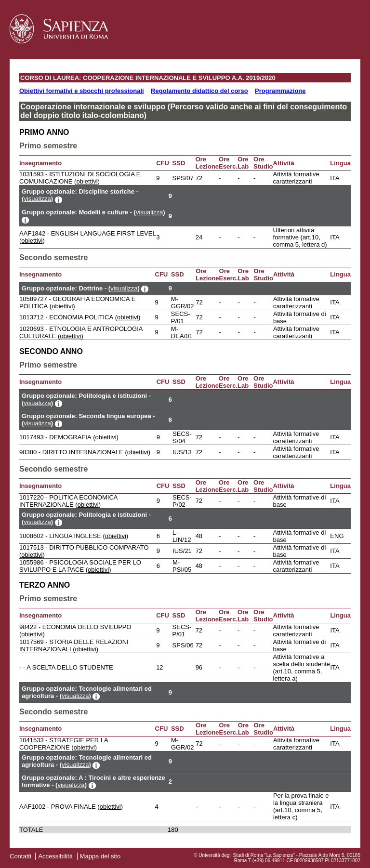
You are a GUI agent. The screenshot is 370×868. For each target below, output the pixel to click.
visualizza (37, 199)
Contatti (20, 856)
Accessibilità (55, 856)
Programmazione (280, 91)
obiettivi (87, 181)
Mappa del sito (100, 856)
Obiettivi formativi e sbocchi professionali (82, 91)
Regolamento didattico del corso (199, 91)
